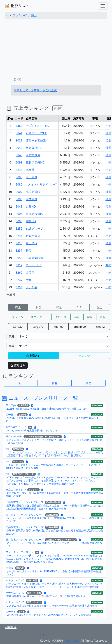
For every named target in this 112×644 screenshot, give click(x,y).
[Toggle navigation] (103, 6)
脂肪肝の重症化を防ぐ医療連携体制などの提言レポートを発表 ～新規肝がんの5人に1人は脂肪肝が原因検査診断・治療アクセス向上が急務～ (54, 507)
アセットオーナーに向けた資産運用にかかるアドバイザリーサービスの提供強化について (54, 545)
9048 (19, 155)
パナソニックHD (15, 580)
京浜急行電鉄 (34, 214)
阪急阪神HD (34, 148)
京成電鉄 (32, 199)
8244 (19, 236)
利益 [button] (55, 383)
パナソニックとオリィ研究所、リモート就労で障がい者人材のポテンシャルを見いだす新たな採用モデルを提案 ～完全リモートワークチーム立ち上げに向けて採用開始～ (54, 585)
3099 (19, 162)
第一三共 (11, 405)
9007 (19, 192)
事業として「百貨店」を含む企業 (35, 90)
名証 (77, 317)
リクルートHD (14, 436)
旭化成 (10, 568)
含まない (84, 356)
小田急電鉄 (33, 192)
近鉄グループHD (37, 133)
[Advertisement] (56, 47)
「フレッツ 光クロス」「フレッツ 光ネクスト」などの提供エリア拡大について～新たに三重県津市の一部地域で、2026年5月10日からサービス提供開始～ (54, 454)
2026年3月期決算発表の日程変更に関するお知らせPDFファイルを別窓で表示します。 (52, 420)
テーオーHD (34, 265)
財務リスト (17, 6)
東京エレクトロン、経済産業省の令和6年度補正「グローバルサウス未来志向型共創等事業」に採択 (55, 495)
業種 (12, 336)
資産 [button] (88, 383)
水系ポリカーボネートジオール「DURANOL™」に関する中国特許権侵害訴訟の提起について (55, 573)
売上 (34, 15)
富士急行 (32, 243)
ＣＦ (79, 307)
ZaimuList (73, 641)
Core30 (18, 327)
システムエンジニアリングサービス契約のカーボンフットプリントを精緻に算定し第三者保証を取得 (54, 441)
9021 (19, 140)
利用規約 (11, 627)
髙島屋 (30, 170)
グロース (61, 317)
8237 (19, 251)
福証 (90, 317)
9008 (19, 177)
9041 (19, 133)
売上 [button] (21, 383)
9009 (19, 199)
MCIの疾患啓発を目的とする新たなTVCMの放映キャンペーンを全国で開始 (49, 615)
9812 (19, 265)
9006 (19, 214)
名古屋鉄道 (33, 155)
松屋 (29, 251)
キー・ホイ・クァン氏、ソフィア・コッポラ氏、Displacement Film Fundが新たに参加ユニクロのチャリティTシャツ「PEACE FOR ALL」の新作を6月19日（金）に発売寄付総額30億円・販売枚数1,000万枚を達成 (54, 559)
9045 (19, 206)
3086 (19, 184)
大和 (29, 280)
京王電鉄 (32, 177)
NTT (8, 449)
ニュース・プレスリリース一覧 (40, 398)
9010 (19, 243)
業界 (12, 346)
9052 (19, 258)
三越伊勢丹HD (35, 162)
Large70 (38, 327)
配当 (100, 307)
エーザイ (11, 611)
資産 (59, 307)
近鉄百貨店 (33, 236)
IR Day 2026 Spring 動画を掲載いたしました (32, 430)
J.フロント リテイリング (41, 184)
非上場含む (33, 356)
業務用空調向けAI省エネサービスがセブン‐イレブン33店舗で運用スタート (48, 596)
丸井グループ (34, 229)
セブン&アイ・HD (38, 126)
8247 (19, 280)
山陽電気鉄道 (34, 258)
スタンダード (39, 317)
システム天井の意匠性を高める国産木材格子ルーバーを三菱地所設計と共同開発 (52, 606)
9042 (19, 148)
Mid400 (59, 327)
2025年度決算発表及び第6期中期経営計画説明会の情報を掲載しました (46, 409)
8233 (19, 170)
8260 (19, 273)
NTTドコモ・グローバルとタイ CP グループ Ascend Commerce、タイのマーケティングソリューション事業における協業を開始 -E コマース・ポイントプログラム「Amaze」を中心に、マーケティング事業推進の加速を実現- (53, 480)
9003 (19, 221)
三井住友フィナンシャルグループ (25, 502)
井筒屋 (30, 273)
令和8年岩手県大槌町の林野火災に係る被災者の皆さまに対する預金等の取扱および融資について (55, 532)
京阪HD (31, 206)
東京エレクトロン (16, 490)
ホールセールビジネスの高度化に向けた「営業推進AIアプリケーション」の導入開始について (54, 520)
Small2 (100, 327)
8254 (19, 287)
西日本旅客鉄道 (36, 140)
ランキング (20, 15)
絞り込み (18, 365)
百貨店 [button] (18, 79)
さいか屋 (32, 287)
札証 (103, 317)
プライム (17, 317)
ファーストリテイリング (20, 552)
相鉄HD (31, 221)
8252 (19, 229)
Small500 (80, 327)
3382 (19, 126)
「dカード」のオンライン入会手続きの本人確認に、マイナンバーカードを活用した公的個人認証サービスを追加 (53, 466)
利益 (39, 307)
